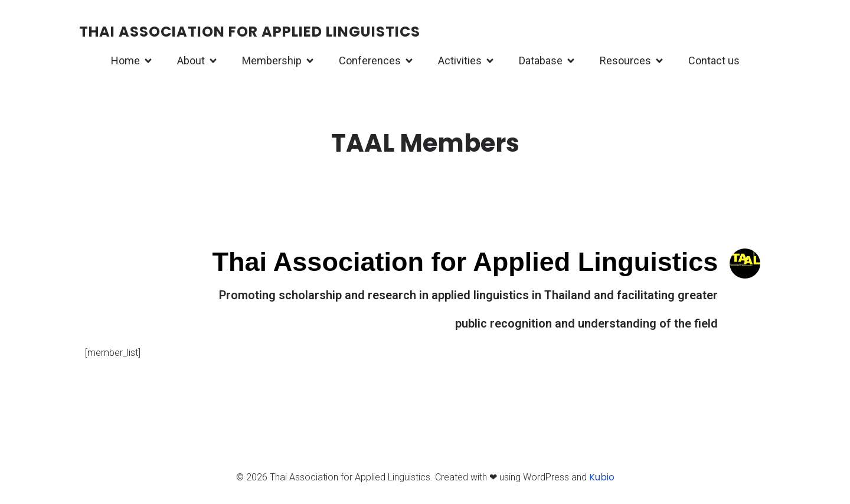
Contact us (714, 61)
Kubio (602, 478)
